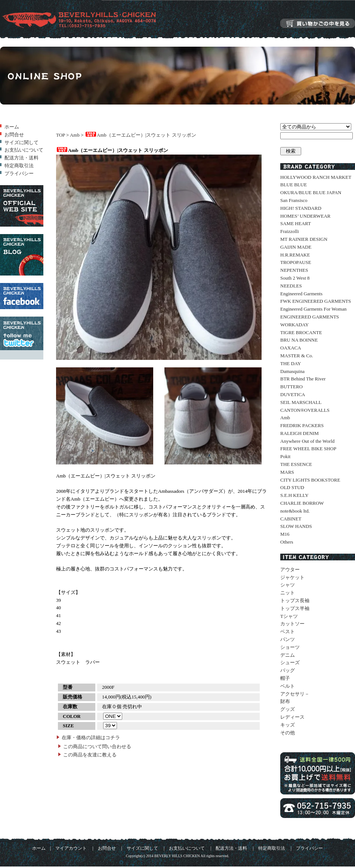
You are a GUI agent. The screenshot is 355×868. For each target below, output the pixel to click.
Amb (75, 135)
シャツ (288, 585)
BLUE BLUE (294, 185)
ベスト (288, 631)
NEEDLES (291, 286)
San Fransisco (294, 200)
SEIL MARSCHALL (301, 402)
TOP (61, 135)
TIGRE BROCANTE (301, 332)
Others (287, 542)
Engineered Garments (301, 294)
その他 (288, 733)
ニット (288, 593)
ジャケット (292, 577)
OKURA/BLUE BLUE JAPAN (311, 192)
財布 (285, 701)
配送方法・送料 (21, 158)
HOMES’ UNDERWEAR (305, 216)
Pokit (285, 456)
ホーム (12, 127)
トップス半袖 (295, 608)
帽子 (285, 678)
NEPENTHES (294, 270)
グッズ (288, 709)
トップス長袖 (295, 601)
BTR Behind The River (303, 379)
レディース (292, 717)
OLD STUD (292, 487)
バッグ (288, 670)
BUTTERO (291, 387)
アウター (290, 570)
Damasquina (292, 371)
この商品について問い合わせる (97, 746)
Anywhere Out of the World (307, 441)
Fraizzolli (290, 231)
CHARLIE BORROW (302, 503)
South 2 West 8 (295, 278)
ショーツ (290, 647)
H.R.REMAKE (295, 255)
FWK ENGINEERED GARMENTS (316, 301)
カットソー (292, 624)
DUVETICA (293, 394)
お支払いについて (24, 150)
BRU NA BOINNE (299, 340)
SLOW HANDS (296, 526)
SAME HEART (296, 223)
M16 (285, 534)
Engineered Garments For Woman (313, 309)
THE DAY (291, 363)
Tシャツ (289, 616)
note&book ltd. (295, 511)
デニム (288, 655)
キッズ (288, 725)
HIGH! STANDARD (301, 208)
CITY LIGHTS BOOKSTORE (310, 480)
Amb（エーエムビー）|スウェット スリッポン (141, 135)
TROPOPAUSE (296, 262)
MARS (287, 472)
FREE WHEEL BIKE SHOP (308, 449)
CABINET (291, 519)
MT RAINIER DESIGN (304, 239)
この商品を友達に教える (90, 755)
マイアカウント (71, 848)
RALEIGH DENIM (300, 433)
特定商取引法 (19, 166)
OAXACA (291, 348)
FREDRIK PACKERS (302, 425)
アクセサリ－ (295, 694)
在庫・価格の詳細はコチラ (91, 738)
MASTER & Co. (297, 356)
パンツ (288, 639)
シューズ (290, 662)
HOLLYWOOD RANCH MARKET (316, 177)
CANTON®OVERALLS (305, 410)
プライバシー (19, 173)
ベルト (288, 686)
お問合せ (14, 135)
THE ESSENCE (296, 464)
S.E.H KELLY (294, 495)
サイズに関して (21, 142)
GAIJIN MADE (296, 247)
